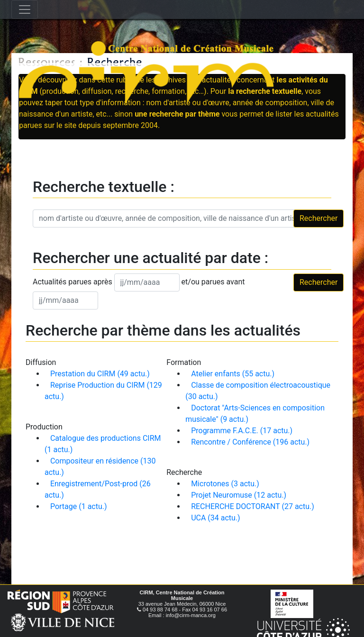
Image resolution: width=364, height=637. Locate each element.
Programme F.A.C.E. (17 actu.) (242, 431)
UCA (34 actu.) (216, 518)
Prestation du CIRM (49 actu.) (100, 374)
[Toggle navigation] (25, 9)
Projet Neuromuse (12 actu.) (239, 495)
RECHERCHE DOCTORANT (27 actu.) (253, 506)
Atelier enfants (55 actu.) (233, 374)
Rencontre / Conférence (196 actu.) (250, 442)
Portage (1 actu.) (79, 506)
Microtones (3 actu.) (225, 484)
